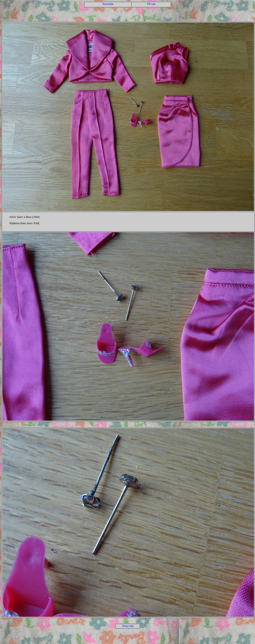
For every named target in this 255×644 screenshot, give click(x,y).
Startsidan (108, 4)
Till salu (151, 4)
